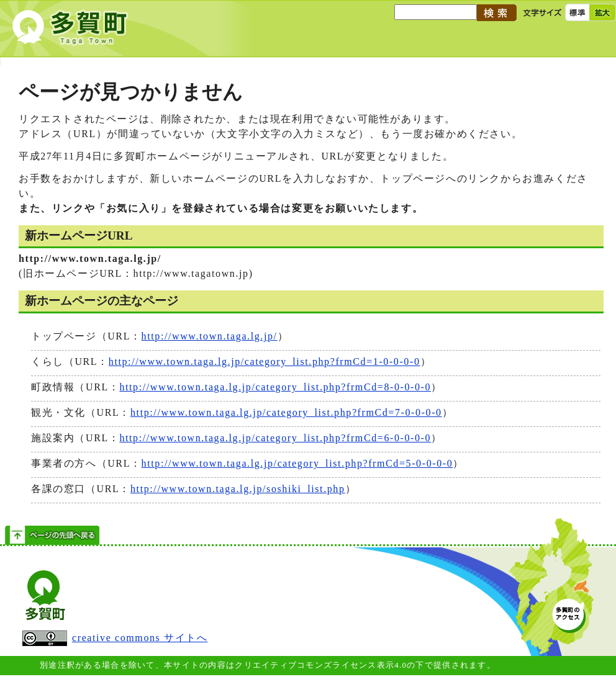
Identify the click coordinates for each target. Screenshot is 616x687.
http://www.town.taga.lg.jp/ (210, 336)
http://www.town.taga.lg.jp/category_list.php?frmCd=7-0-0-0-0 (286, 412)
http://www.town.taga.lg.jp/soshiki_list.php (238, 489)
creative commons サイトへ (115, 638)
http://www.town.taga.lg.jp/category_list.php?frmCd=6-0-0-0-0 (275, 438)
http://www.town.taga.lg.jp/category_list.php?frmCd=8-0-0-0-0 (275, 387)
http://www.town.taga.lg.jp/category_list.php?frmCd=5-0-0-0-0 (297, 463)
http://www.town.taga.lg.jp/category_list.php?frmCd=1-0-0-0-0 (265, 361)
